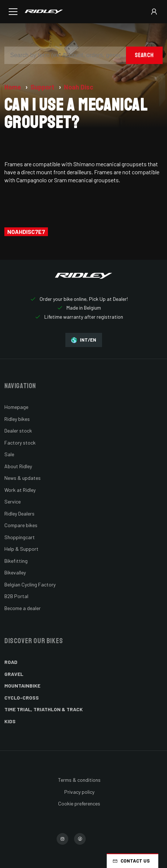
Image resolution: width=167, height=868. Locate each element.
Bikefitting (16, 561)
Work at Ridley (20, 490)
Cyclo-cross (22, 698)
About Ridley (18, 466)
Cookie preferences (79, 803)
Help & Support (21, 549)
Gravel (14, 674)
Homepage (16, 407)
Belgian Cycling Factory (30, 584)
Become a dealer (23, 608)
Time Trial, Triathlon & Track (44, 709)
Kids (10, 721)
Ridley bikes (17, 419)
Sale (9, 454)
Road (11, 662)
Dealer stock (18, 431)
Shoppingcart (20, 537)
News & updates (23, 478)
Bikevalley (15, 572)
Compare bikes (21, 525)
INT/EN (84, 340)
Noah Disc (79, 87)
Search (144, 55)
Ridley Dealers (19, 513)
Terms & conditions (79, 780)
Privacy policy (79, 792)
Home (13, 87)
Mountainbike (22, 686)
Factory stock (20, 443)
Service (13, 501)
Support (43, 87)
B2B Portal (16, 596)
